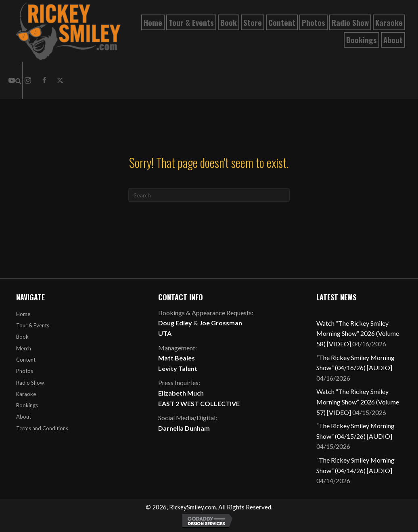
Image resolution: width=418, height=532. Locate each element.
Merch (24, 348)
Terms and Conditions (42, 428)
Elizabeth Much (181, 393)
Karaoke (26, 394)
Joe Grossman (221, 323)
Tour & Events (33, 325)
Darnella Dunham (184, 428)
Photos (25, 371)
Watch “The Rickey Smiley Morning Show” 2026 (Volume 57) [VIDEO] (358, 402)
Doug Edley (175, 323)
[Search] (209, 195)
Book (22, 337)
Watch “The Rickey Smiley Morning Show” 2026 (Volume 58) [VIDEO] (358, 333)
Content (26, 360)
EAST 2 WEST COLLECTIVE (199, 403)
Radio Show (30, 383)
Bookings (27, 405)
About (24, 417)
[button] (44, 80)
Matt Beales (177, 358)
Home (23, 314)
